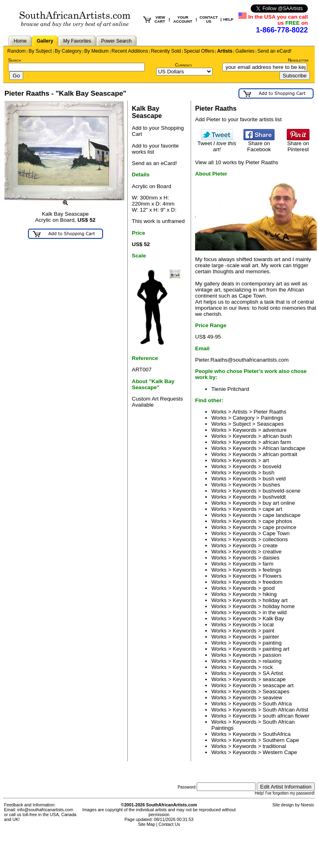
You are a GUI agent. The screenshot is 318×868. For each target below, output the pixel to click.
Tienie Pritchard (230, 389)
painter (271, 637)
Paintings (272, 418)
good (269, 588)
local (268, 625)
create (270, 545)
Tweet (217, 144)
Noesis (307, 805)
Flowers (272, 576)
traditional (274, 746)
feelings (272, 570)
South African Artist (285, 710)
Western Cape (280, 752)
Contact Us (169, 824)
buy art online (279, 503)
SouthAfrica (276, 734)
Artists (225, 51)
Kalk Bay (273, 618)
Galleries (245, 51)
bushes (271, 485)
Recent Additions (130, 51)
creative (272, 552)
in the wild (274, 612)
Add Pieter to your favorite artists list (238, 119)
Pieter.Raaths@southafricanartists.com (242, 360)
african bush (277, 436)
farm (268, 564)
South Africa (277, 704)
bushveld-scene (281, 491)
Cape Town (276, 533)
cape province (279, 527)
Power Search (116, 41)
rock (268, 667)
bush (268, 473)
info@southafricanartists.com (45, 810)
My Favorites (77, 41)
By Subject (40, 51)
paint (268, 631)
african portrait (280, 454)
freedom (272, 582)
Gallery (45, 41)
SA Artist (273, 673)
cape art (272, 509)
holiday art (275, 600)
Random (16, 51)
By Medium (97, 51)
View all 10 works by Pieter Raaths (237, 162)
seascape (274, 679)
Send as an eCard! (154, 163)
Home (20, 41)
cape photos (277, 521)
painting (272, 643)
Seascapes (270, 424)
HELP (228, 19)
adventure (274, 430)
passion (272, 655)
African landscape (284, 448)
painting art (276, 649)
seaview (272, 698)
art (266, 460)
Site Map (146, 824)
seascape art (278, 685)
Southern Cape (281, 740)
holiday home (278, 606)
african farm (277, 442)
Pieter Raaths (270, 412)
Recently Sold (166, 51)
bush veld (274, 479)
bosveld (272, 466)
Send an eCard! (275, 51)
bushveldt (274, 497)
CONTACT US (209, 19)
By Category (68, 51)
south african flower (286, 716)
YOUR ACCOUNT (183, 19)
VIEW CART (160, 19)
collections (275, 539)
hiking (270, 594)
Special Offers (199, 51)
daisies (271, 558)
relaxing (272, 661)
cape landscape (281, 515)
